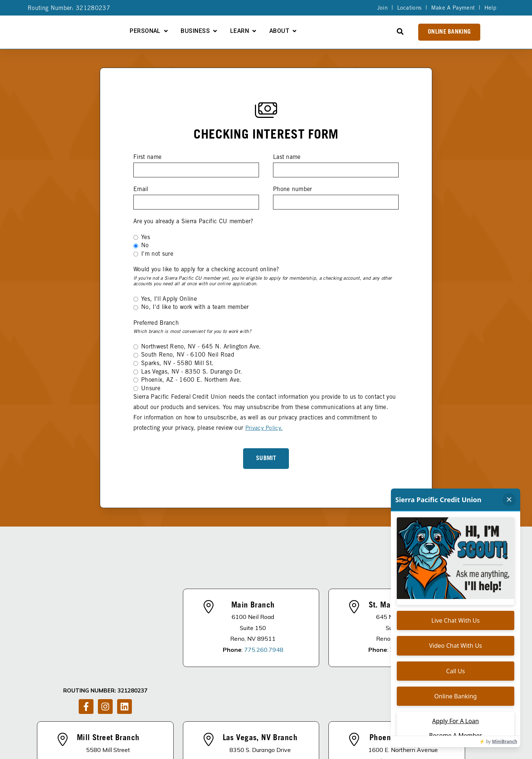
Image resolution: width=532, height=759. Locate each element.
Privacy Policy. (265, 428)
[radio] (266, 238)
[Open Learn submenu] (332, 31)
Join (379, 8)
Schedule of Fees (374, 726)
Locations (407, 8)
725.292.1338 (271, 688)
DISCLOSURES (151, 726)
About (357, 31)
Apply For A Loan (246, 726)
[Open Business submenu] (293, 31)
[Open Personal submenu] (243, 31)
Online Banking (449, 32)
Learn (317, 31)
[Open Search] (400, 31)
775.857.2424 (119, 688)
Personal (223, 31)
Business (273, 31)
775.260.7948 (264, 602)
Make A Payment (452, 8)
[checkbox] (266, 246)
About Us (195, 726)
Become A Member (310, 726)
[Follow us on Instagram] (105, 605)
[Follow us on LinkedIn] (125, 605)
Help (490, 8)
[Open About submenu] (372, 31)
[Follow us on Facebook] (86, 605)
